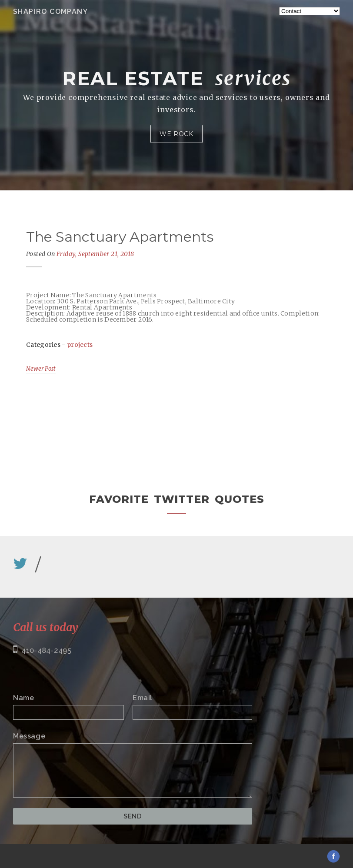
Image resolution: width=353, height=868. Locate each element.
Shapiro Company (50, 12)
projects (80, 345)
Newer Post (41, 369)
